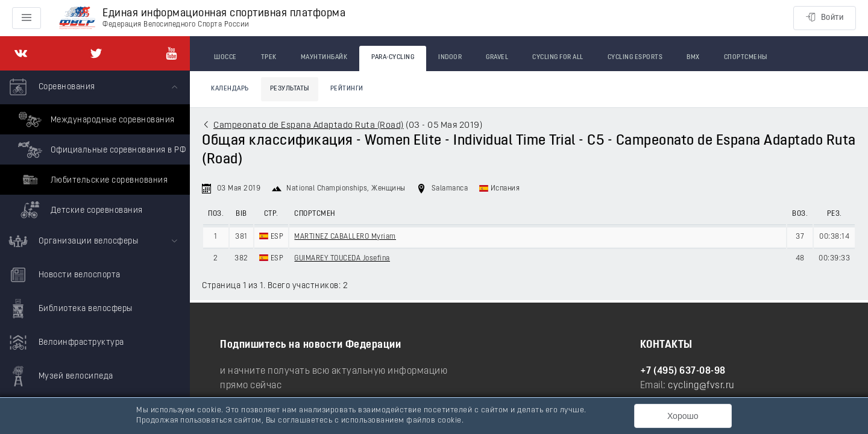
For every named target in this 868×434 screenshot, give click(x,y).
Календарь (230, 89)
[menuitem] (95, 148)
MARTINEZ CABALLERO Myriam (345, 237)
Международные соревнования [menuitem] (95, 119)
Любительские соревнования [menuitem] (91, 180)
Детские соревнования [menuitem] (79, 210)
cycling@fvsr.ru (701, 386)
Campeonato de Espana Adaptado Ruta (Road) (309, 126)
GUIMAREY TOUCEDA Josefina (342, 259)
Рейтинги (347, 89)
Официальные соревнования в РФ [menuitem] (100, 149)
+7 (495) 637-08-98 (683, 371)
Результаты (290, 89)
